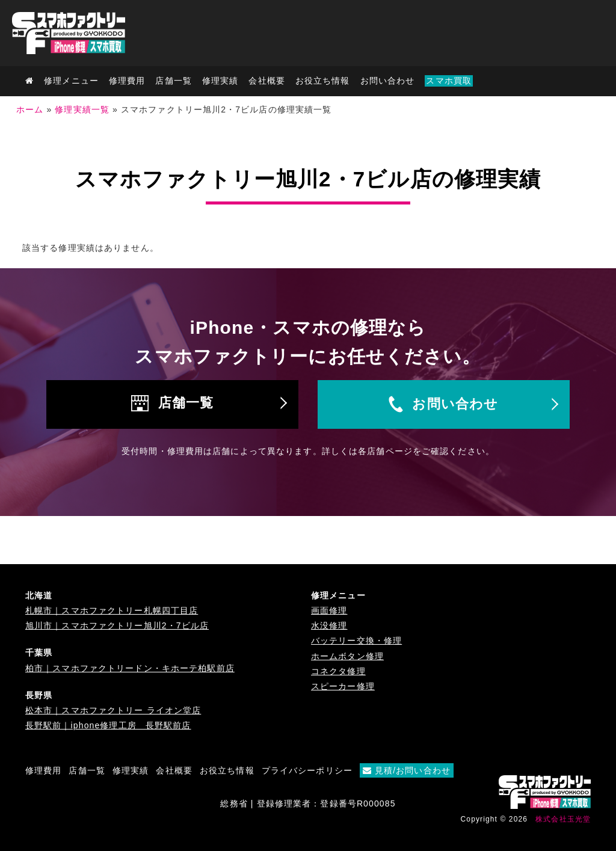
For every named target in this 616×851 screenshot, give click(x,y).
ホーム (30, 109)
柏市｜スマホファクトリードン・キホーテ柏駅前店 (130, 668)
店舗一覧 (186, 403)
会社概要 (266, 81)
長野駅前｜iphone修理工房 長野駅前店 (108, 725)
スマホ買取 (449, 81)
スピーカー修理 (343, 686)
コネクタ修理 (338, 671)
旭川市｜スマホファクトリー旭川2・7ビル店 (117, 625)
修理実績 (220, 81)
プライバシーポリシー (307, 770)
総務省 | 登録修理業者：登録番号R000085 (308, 803)
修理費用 (127, 81)
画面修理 (329, 610)
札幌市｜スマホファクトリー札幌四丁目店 (112, 610)
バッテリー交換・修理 (356, 641)
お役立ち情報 (323, 81)
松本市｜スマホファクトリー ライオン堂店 (113, 710)
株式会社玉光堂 (563, 819)
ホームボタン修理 (347, 656)
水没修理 (329, 625)
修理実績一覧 (82, 109)
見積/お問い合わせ (407, 770)
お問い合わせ (388, 81)
